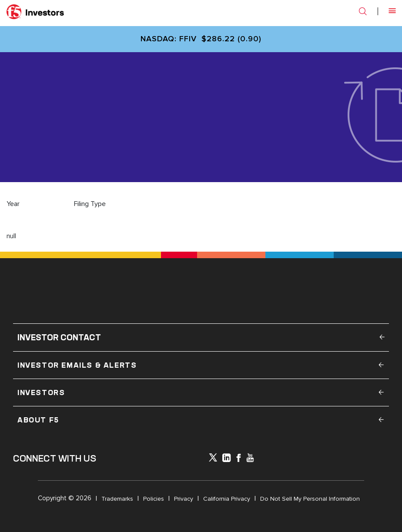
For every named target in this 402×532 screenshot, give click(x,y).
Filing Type (90, 204)
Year (13, 204)
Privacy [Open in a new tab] (184, 499)
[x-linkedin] (227, 459)
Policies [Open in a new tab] (154, 499)
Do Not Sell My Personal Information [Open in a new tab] (310, 499)
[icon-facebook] (238, 459)
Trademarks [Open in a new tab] (117, 499)
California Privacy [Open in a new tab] (227, 499)
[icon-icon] (213, 459)
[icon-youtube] (250, 459)
